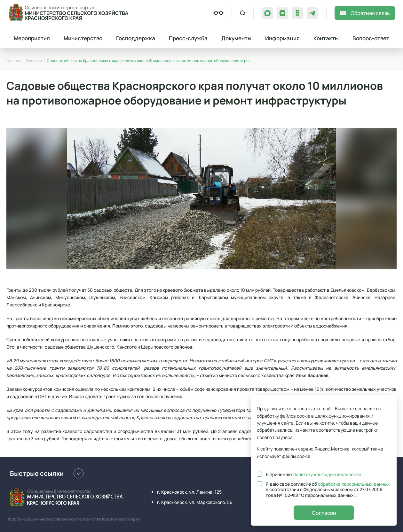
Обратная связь (365, 13)
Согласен (324, 513)
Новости (34, 61)
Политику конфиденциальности (327, 474)
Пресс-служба (188, 38)
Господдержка (136, 38)
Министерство (83, 38)
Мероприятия (32, 38)
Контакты (326, 38)
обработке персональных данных (354, 484)
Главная (14, 61)
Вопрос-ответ (371, 38)
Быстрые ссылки (47, 474)
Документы (236, 38)
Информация (282, 38)
